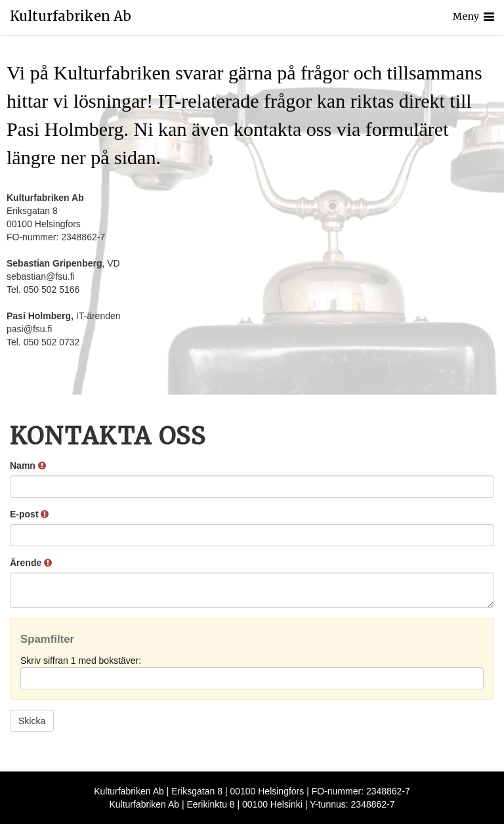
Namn (28, 466)
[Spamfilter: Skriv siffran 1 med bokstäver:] (252, 678)
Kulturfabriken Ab (71, 16)
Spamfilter (47, 639)
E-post (29, 514)
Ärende (31, 563)
